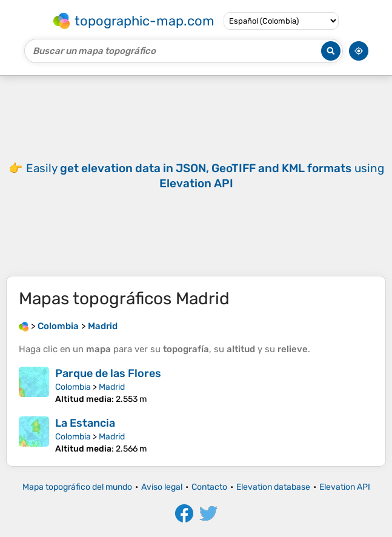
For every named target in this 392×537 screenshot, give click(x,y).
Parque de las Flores (108, 373)
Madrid (112, 387)
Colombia (73, 387)
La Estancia (85, 423)
